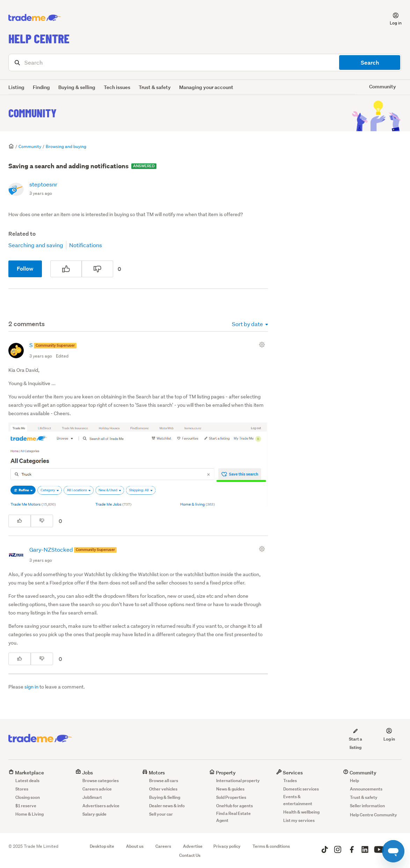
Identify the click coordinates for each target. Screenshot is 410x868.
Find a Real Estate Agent (233, 817)
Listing (16, 87)
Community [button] (383, 86)
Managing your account (206, 87)
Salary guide (94, 814)
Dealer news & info (167, 806)
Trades (290, 781)
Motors (153, 773)
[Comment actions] (263, 345)
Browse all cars (164, 781)
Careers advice (97, 789)
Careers (163, 846)
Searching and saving (36, 245)
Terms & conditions (271, 846)
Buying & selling (77, 87)
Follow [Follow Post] (25, 269)
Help (354, 781)
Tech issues (117, 87)
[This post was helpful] (66, 269)
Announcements (366, 789)
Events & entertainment (298, 800)
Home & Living (30, 814)
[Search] (205, 62)
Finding (41, 87)
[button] (391, 18)
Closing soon (28, 797)
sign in (31, 687)
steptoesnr (43, 184)
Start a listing (356, 739)
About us (135, 846)
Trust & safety (155, 87)
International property (238, 781)
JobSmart (92, 797)
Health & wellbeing (301, 812)
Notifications (86, 245)
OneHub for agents (235, 806)
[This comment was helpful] (20, 521)
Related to (22, 234)
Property (222, 773)
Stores (22, 789)
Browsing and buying (66, 146)
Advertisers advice (101, 806)
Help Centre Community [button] (374, 815)
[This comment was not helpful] (42, 521)
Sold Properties (231, 797)
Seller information (367, 806)
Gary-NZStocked (52, 549)
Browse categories (101, 781)
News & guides (230, 789)
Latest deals (27, 781)
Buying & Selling (165, 797)
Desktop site (102, 846)
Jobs (84, 773)
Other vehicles (163, 789)
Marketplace (26, 773)
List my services (299, 820)
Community (32, 113)
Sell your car (161, 814)
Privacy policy (227, 846)
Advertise (193, 846)
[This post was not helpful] (97, 269)
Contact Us (190, 855)
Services (290, 773)
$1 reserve (26, 806)
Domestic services (301, 789)
